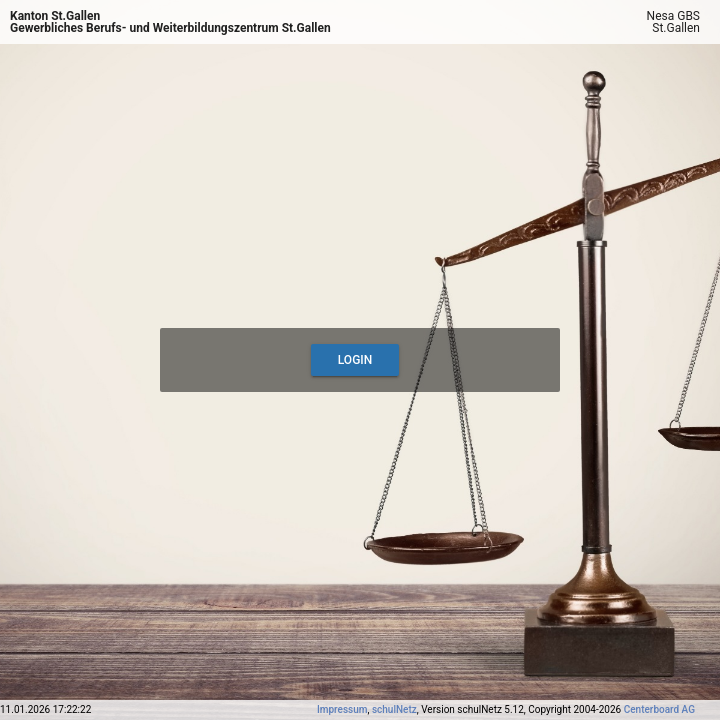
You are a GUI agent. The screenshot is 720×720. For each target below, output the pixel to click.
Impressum (342, 709)
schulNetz (394, 709)
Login (355, 360)
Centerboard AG (659, 709)
